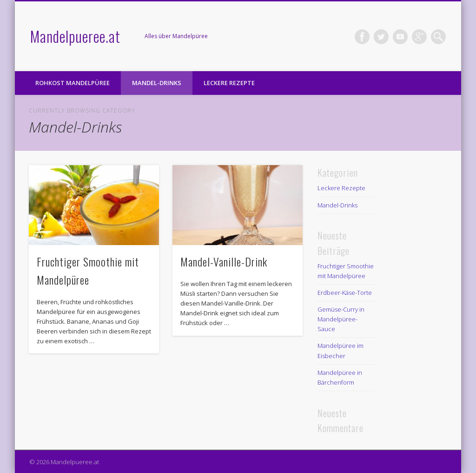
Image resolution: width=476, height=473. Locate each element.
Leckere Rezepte (229, 83)
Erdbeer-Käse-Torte (345, 293)
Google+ (419, 37)
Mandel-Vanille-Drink (224, 261)
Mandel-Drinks (157, 83)
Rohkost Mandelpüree (73, 83)
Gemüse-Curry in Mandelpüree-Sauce (341, 319)
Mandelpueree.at (75, 36)
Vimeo (400, 37)
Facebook (362, 37)
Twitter (381, 37)
